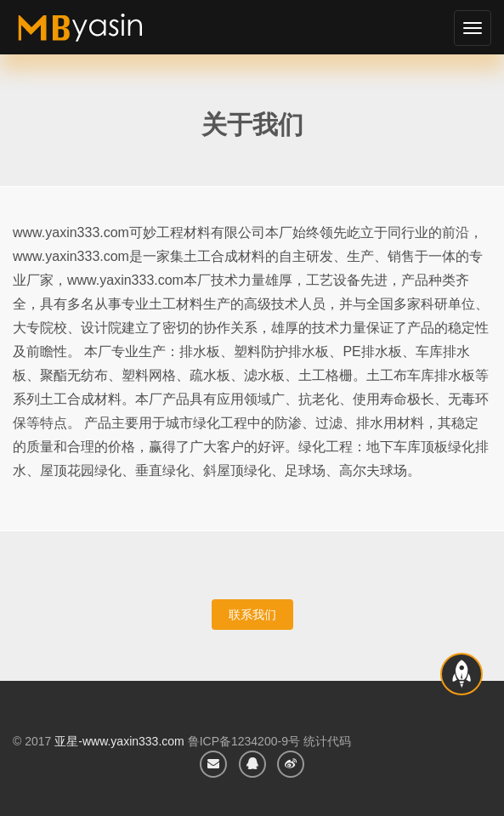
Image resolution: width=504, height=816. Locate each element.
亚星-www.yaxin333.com (119, 741)
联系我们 (252, 615)
